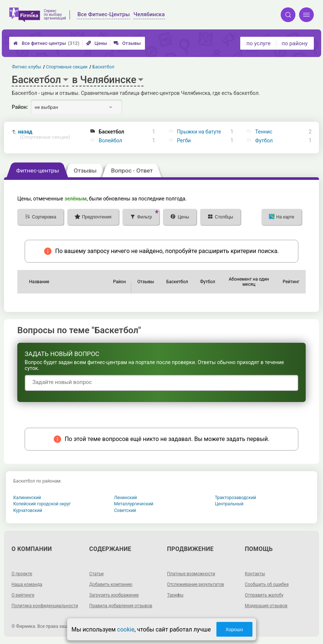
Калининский (27, 498)
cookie (126, 629)
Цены (97, 43)
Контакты (255, 574)
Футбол (264, 140)
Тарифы (175, 595)
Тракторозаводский (235, 498)
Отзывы (127, 43)
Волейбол (110, 140)
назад (44, 134)
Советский (125, 510)
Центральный (229, 504)
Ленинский (125, 498)
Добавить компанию (111, 584)
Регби (184, 140)
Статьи (97, 574)
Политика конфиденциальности (45, 606)
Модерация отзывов (266, 606)
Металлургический (134, 504)
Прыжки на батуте (199, 132)
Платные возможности (191, 574)
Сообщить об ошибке (267, 584)
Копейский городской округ (42, 504)
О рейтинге (23, 595)
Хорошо (234, 629)
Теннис (264, 132)
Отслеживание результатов (196, 584)
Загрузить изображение (114, 595)
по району (295, 43)
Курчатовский (28, 510)
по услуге (259, 43)
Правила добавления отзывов (121, 606)
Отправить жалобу (264, 595)
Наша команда (27, 584)
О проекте (22, 574)
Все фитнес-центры (46, 43)
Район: (20, 107)
